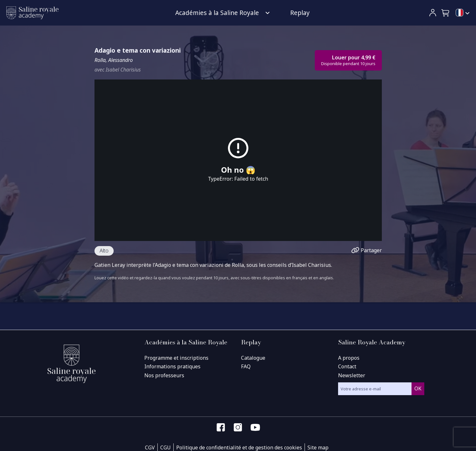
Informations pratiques (172, 366)
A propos (349, 358)
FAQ (246, 366)
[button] (446, 13)
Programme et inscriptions (176, 358)
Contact (347, 366)
